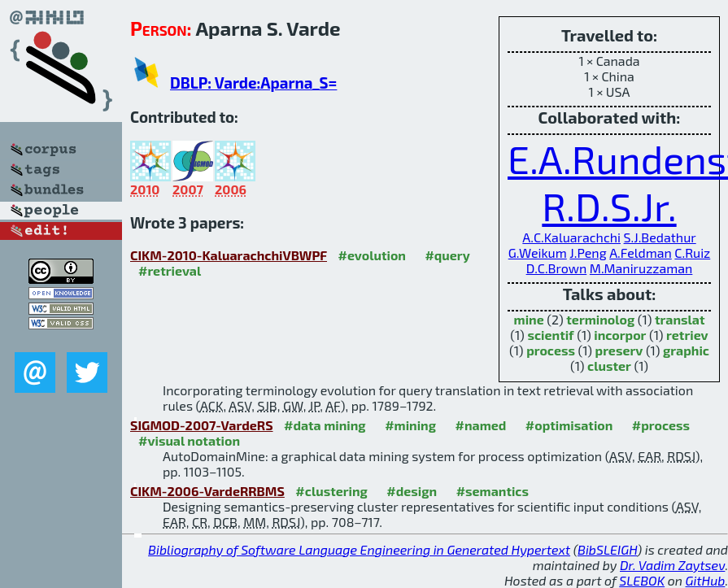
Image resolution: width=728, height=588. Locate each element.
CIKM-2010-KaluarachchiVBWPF (229, 255)
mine (529, 319)
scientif (550, 335)
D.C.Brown (557, 268)
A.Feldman (641, 253)
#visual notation (189, 440)
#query (447, 255)
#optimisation (569, 425)
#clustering (331, 491)
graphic (686, 350)
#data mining (325, 425)
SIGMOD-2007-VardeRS (202, 425)
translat (680, 319)
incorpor (620, 335)
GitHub (706, 580)
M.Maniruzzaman (641, 268)
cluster (609, 366)
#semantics (493, 491)
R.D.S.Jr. (609, 206)
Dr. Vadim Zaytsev (672, 565)
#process (661, 425)
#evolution (371, 255)
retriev (687, 335)
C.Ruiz (692, 253)
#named (480, 425)
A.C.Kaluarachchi (571, 237)
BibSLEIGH (607, 549)
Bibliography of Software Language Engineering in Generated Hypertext (359, 549)
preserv (619, 350)
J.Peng (588, 253)
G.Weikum (538, 253)
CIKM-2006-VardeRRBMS (207, 491)
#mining (410, 425)
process (551, 350)
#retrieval (170, 270)
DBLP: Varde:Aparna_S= (253, 83)
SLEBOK (642, 580)
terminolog (600, 319)
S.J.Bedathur (660, 237)
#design (412, 491)
